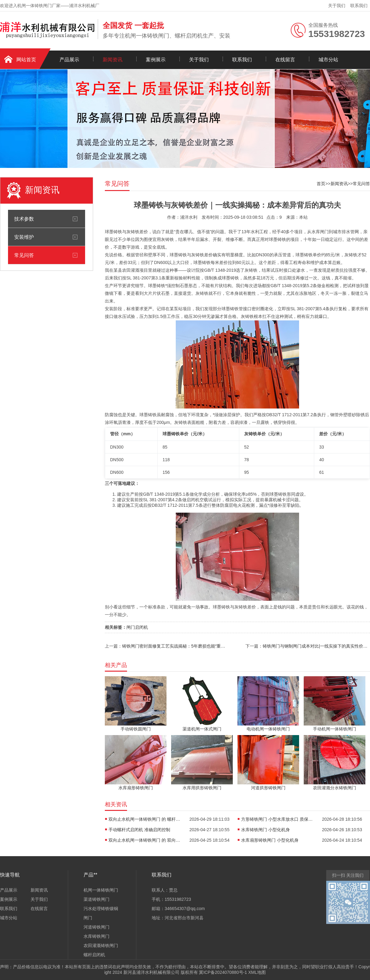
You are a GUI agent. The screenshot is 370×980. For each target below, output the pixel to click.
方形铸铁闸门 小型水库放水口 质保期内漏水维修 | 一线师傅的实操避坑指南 (278, 819)
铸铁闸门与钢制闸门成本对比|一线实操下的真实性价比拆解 (316, 646)
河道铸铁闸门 (97, 927)
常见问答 (24, 255)
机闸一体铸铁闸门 (101, 890)
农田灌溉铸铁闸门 (101, 945)
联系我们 (359, 6)
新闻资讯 (113, 60)
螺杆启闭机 (94, 955)
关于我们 (337, 6)
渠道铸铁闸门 (97, 899)
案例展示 (156, 60)
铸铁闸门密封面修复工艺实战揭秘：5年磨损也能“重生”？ (175, 646)
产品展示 (69, 60)
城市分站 (328, 60)
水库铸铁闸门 (97, 936)
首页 (321, 184)
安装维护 (24, 237)
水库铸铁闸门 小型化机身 (265, 830)
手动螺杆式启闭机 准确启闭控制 (139, 830)
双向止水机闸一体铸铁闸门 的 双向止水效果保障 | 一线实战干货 (146, 840)
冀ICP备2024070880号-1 (223, 972)
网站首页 (26, 60)
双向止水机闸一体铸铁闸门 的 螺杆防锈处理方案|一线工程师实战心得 (146, 819)
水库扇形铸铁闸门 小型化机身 (270, 840)
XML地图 (257, 972)
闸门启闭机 (137, 627)
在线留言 (285, 60)
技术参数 (24, 219)
